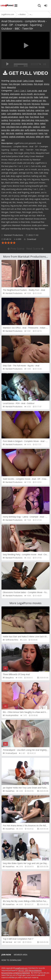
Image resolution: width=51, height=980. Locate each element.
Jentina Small (16, 81)
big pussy (36, 104)
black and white (12, 107)
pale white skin (17, 130)
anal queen (15, 94)
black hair (33, 107)
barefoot (27, 100)
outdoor (36, 127)
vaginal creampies (17, 137)
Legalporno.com (7, 5)
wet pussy (30, 137)
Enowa (4, 84)
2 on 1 (23, 91)
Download (30, 239)
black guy (24, 107)
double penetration (10, 117)
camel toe (40, 110)
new (3, 127)
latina (37, 123)
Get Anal (9, 942)
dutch (22, 117)
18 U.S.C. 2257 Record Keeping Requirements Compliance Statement (21, 972)
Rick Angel (38, 84)
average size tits (26, 97)
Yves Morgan (14, 84)
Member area (21, 955)
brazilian (13, 110)
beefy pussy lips (15, 104)
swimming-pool (31, 133)
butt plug (30, 110)
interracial (6, 123)
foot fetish (34, 117)
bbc (44, 100)
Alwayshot (11, 87)
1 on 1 (17, 91)
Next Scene (35, 249)
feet (27, 117)
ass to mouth (27, 94)
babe (36, 97)
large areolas (27, 123)
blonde (42, 107)
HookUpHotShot (12, 715)
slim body (10, 133)
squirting (19, 133)
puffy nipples (30, 130)
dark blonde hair (29, 114)
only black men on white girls (19, 127)
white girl (40, 137)
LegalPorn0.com (21, 968)
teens (41, 133)
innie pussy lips (42, 120)
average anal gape (9, 97)
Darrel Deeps (27, 84)
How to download (11, 960)
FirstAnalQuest (11, 753)
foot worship (15, 120)
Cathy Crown (28, 81)
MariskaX (39, 81)
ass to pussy (39, 94)
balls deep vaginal (14, 100)
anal (40, 91)
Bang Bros (10, 678)
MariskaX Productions (14, 235)
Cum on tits (32, 91)
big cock (27, 104)
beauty (4, 104)
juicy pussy (16, 123)
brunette (22, 110)
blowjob (5, 110)
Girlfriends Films (12, 640)
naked (43, 123)
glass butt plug (28, 120)
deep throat (43, 114)
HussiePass (10, 791)
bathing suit (37, 100)
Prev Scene (16, 249)
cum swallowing (14, 114)
